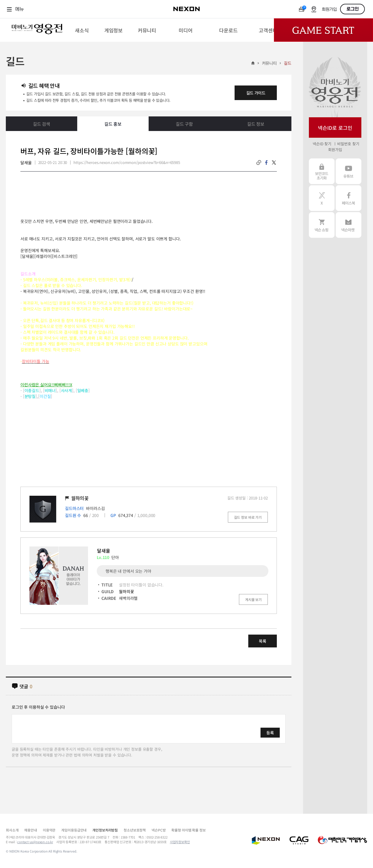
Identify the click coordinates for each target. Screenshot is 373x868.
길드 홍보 (113, 124)
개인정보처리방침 (105, 830)
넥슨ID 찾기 (322, 144)
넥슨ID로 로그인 (335, 128)
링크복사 (259, 163)
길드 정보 (256, 124)
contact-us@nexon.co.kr (35, 842)
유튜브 (349, 171)
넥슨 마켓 (349, 225)
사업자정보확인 (180, 842)
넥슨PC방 (159, 830)
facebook (266, 163)
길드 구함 (184, 124)
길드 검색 (42, 124)
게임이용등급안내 (74, 830)
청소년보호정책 (135, 830)
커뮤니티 (269, 63)
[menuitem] (82, 30)
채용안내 (30, 830)
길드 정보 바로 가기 (248, 517)
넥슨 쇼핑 (322, 225)
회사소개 (12, 830)
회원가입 (329, 9)
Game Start (323, 30)
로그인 (353, 9)
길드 (288, 63)
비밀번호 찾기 (348, 144)
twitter (274, 163)
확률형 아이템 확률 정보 (188, 830)
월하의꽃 (126, 591)
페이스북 (349, 198)
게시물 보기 (253, 599)
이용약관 (49, 830)
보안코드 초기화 (322, 171)
